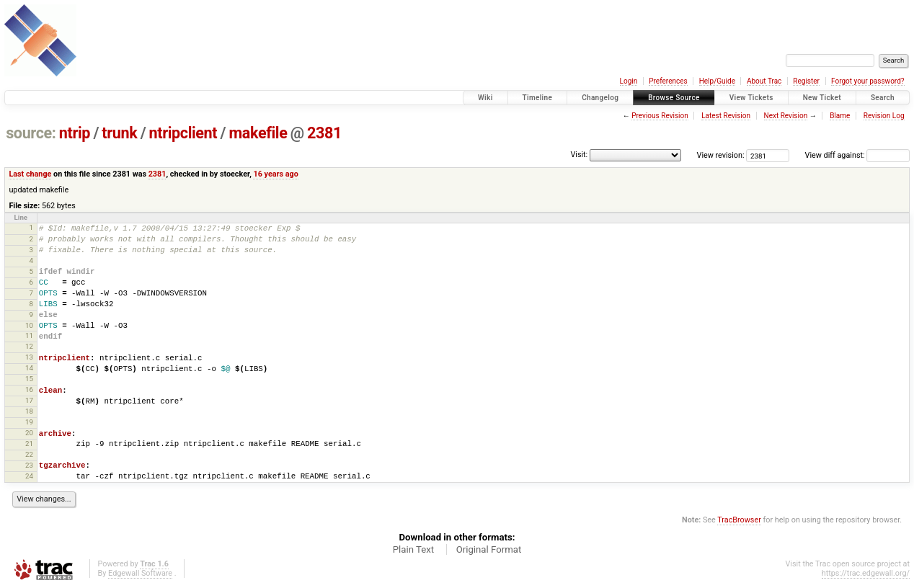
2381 (324, 133)
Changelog (600, 98)
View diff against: (857, 155)
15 (29, 379)
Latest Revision (726, 116)
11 (29, 335)
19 (29, 422)
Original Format (489, 549)
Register (806, 81)
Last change (30, 174)
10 (29, 325)
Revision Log (884, 116)
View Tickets (751, 98)
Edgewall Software (140, 573)
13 (29, 357)
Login (629, 81)
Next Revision (786, 116)
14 (29, 368)
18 (29, 411)
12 (29, 346)
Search (883, 98)
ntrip (75, 133)
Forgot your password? (868, 81)
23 (29, 465)
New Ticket (822, 98)
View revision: (721, 155)
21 (29, 444)
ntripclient (183, 133)
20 (29, 433)
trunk (119, 133)
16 (29, 389)
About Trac (764, 81)
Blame (840, 116)
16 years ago (275, 174)
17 (29, 400)
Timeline (538, 98)
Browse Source (674, 98)
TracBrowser (739, 520)
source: (31, 133)
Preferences (668, 81)
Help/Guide (717, 81)
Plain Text (413, 549)
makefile (258, 133)
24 (29, 476)
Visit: (579, 155)
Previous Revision (660, 116)
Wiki (485, 98)
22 (29, 454)
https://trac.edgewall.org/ (866, 573)
